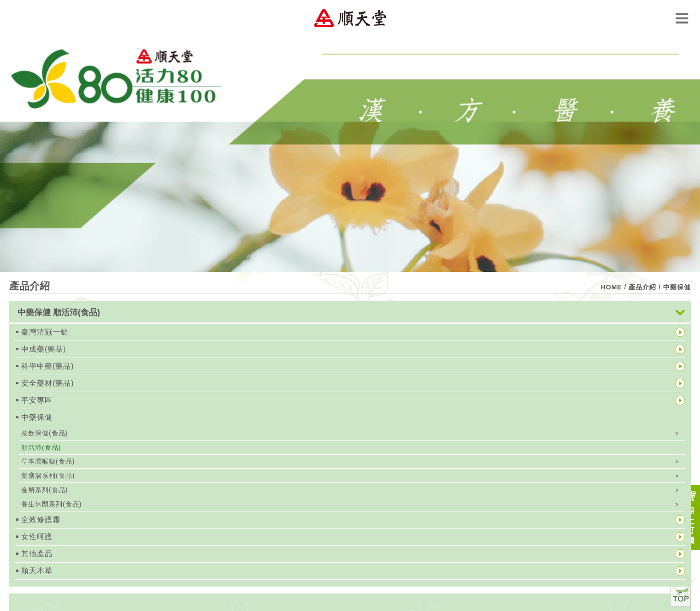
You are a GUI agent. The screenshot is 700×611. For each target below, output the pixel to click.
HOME (612, 287)
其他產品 (37, 554)
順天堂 (350, 18)
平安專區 (37, 400)
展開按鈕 (680, 312)
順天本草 (37, 571)
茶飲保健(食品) (44, 433)
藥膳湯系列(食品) (48, 476)
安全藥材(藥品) (48, 383)
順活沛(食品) (41, 447)
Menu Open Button (682, 18)
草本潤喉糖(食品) (48, 461)
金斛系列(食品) (44, 490)
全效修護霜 (41, 520)
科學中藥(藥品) (48, 366)
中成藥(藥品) (44, 349)
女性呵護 (37, 537)
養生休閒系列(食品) (51, 504)
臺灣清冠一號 (45, 332)
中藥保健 (37, 417)
